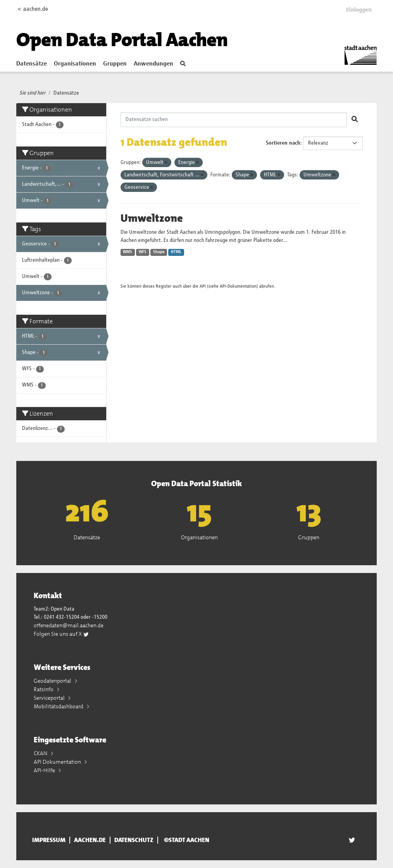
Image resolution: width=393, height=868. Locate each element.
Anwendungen (153, 64)
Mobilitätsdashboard (59, 706)
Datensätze (32, 64)
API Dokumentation (58, 762)
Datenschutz (134, 840)
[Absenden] (355, 120)
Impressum (49, 840)
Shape (159, 252)
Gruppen (115, 64)
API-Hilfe (45, 770)
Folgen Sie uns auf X (61, 634)
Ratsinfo (44, 689)
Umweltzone (152, 218)
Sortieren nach (283, 143)
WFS (143, 252)
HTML (176, 252)
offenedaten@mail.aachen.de (69, 625)
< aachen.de (33, 9)
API (203, 286)
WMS (128, 252)
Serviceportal (50, 698)
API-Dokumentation (238, 286)
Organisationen (75, 64)
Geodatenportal (53, 681)
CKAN (41, 753)
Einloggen (359, 10)
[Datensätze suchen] (234, 120)
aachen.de (90, 840)
